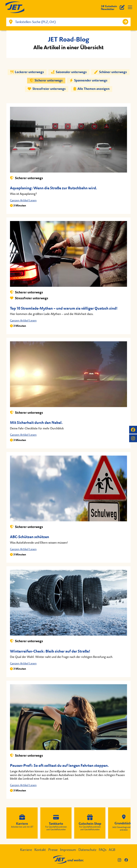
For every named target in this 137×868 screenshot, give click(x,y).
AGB (112, 850)
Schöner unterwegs (110, 72)
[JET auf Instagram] (133, 438)
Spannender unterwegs (89, 81)
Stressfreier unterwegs (47, 89)
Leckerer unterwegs (27, 72)
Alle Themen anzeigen (92, 89)
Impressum (68, 850)
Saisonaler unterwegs (69, 72)
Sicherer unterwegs (46, 81)
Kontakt (40, 850)
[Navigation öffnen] (130, 7)
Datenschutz (87, 850)
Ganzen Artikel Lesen (23, 200)
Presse (53, 850)
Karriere (26, 850)
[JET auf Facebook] (133, 430)
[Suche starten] (125, 22)
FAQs (103, 850)
